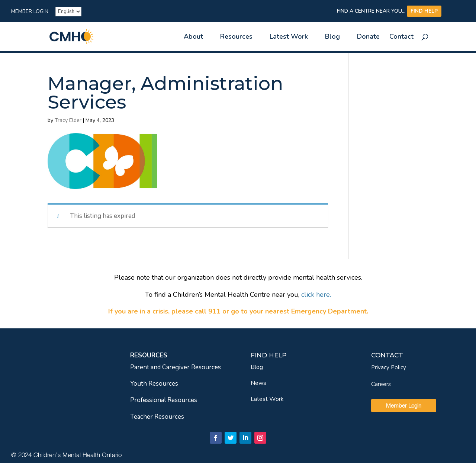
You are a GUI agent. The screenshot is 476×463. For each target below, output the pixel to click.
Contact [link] (401, 37)
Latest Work (267, 399)
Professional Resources (164, 400)
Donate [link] (368, 37)
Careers (381, 384)
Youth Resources (154, 384)
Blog (257, 367)
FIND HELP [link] (424, 11)
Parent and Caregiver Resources (176, 367)
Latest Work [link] (289, 37)
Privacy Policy (389, 367)
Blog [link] (332, 37)
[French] (68, 12)
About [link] (193, 37)
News (258, 383)
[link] (84, 36)
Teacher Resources (157, 417)
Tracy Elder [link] (68, 120)
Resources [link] (236, 37)
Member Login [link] (30, 12)
